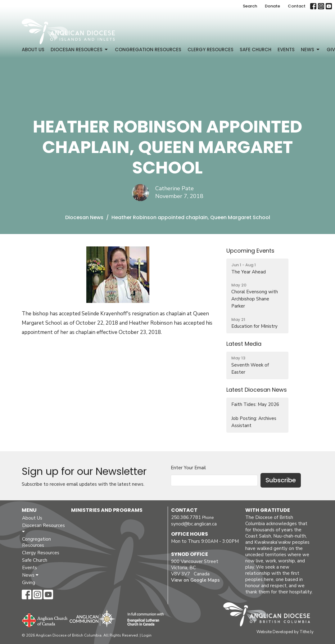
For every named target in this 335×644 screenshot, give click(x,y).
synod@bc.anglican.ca (194, 524)
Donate (272, 6)
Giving (29, 583)
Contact (297, 6)
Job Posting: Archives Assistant (254, 422)
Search (250, 6)
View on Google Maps (195, 580)
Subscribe (281, 480)
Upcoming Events (250, 251)
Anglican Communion (92, 618)
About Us (33, 50)
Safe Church (256, 50)
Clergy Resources (211, 50)
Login (147, 635)
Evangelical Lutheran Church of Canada (143, 619)
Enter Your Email (188, 468)
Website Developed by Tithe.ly (285, 632)
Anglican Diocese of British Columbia (270, 615)
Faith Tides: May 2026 (255, 404)
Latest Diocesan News (257, 390)
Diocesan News (84, 217)
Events (286, 50)
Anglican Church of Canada (45, 619)
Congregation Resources (148, 50)
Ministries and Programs (107, 510)
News (311, 50)
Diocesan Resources (80, 50)
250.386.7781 (186, 517)
